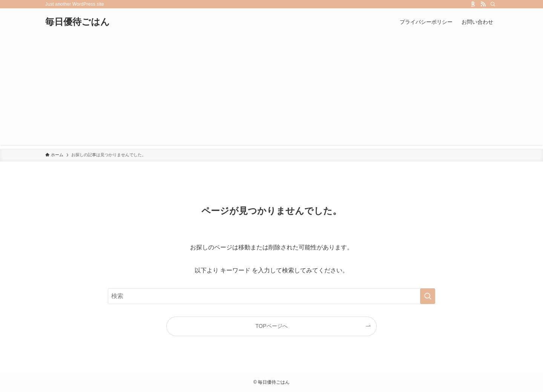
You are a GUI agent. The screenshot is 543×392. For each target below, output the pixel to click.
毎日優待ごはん (77, 22)
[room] (473, 4)
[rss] (483, 4)
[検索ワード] (271, 296)
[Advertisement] (271, 92)
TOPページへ (271, 326)
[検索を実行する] (428, 296)
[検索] (493, 4)
